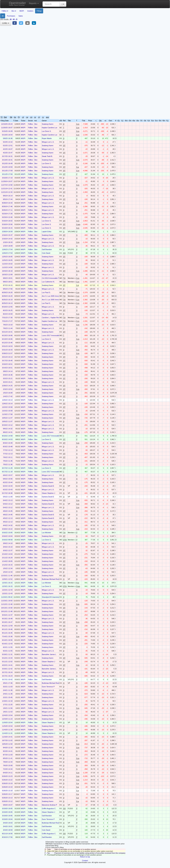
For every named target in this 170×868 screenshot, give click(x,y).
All (3, 16)
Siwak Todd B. (47, 156)
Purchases (11, 16)
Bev (36, 124)
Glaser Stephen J (49, 493)
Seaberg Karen (48, 124)
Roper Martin (47, 138)
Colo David (46, 253)
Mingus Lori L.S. (48, 142)
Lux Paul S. (46, 292)
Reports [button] (34, 3)
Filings (39, 11)
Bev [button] (14, 11)
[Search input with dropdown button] (51, 4)
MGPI (22, 11)
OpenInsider (17, 4)
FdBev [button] (5, 11)
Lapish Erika (47, 232)
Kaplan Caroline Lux (50, 128)
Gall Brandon (47, 249)
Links (6, 23)
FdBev (31, 124)
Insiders (30, 11)
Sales (21, 16)
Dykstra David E (48, 486)
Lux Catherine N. (48, 282)
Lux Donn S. (47, 131)
